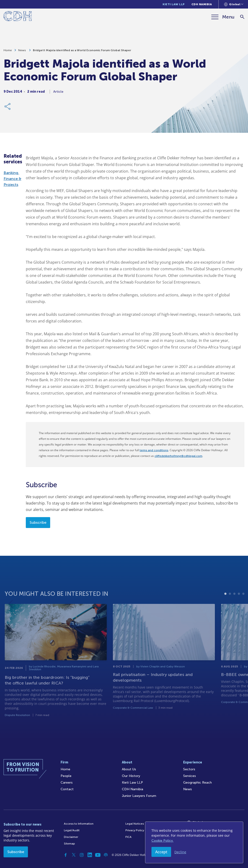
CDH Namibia (202, 4)
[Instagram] (82, 855)
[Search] (242, 17)
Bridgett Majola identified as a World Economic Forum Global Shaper (82, 52)
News (22, 52)
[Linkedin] (90, 855)
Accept (161, 852)
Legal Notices (135, 824)
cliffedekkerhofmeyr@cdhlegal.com (178, 456)
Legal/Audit (72, 830)
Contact (67, 789)
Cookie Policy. (162, 841)
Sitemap (69, 844)
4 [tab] (239, 603)
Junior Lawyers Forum (139, 796)
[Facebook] (66, 855)
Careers (67, 783)
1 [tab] (225, 603)
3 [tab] (234, 603)
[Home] (18, 17)
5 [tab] (243, 603)
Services (190, 776)
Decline (180, 852)
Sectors (189, 769)
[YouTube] (98, 855)
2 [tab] (230, 603)
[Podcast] (106, 855)
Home (8, 52)
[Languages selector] (234, 4)
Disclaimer (71, 837)
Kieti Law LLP (174, 4)
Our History (131, 776)
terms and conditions (154, 450)
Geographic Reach (197, 783)
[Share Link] (8, 108)
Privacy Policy (135, 830)
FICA (128, 837)
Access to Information (79, 824)
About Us (129, 769)
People (66, 776)
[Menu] (223, 17)
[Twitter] (74, 855)
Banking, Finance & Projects (12, 179)
